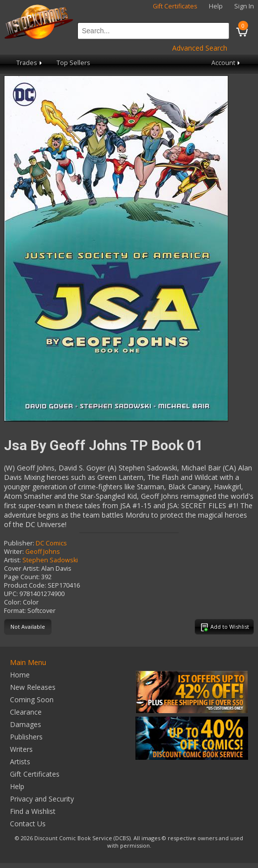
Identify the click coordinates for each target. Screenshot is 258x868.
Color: (13, 602)
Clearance (26, 712)
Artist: (12, 560)
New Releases (33, 687)
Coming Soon (32, 700)
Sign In (244, 6)
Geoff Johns (43, 552)
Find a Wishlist (33, 811)
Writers (21, 749)
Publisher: (19, 543)
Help (216, 6)
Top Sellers (73, 63)
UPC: (11, 594)
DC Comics (51, 543)
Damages (26, 724)
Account (226, 63)
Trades (30, 63)
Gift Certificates (175, 6)
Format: (15, 611)
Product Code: (25, 585)
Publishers (26, 737)
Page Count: (22, 577)
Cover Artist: (22, 568)
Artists (20, 762)
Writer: (14, 552)
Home (20, 675)
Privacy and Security (42, 799)
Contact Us (28, 824)
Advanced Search (200, 48)
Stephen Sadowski (50, 560)
